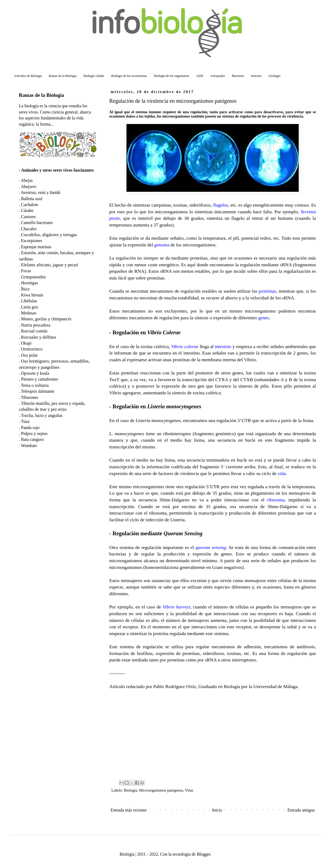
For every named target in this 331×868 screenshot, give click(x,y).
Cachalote (30, 205)
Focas (26, 271)
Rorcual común (34, 331)
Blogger (204, 854)
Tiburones (30, 397)
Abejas (27, 180)
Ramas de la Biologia (63, 76)
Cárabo (27, 210)
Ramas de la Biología (41, 95)
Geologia (274, 76)
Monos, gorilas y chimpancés (46, 319)
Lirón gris (30, 307)
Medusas (29, 313)
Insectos (256, 76)
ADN (200, 76)
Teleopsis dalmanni (38, 391)
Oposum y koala (35, 373)
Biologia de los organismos (172, 76)
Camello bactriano (37, 223)
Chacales (29, 229)
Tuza (25, 421)
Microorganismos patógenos (161, 790)
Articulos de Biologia (28, 76)
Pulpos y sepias (34, 433)
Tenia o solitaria (35, 385)
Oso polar (29, 355)
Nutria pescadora (36, 325)
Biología (131, 790)
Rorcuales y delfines (39, 337)
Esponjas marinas (36, 247)
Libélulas (29, 301)
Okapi (26, 343)
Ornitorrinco (32, 349)
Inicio (217, 810)
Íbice (25, 289)
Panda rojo (30, 428)
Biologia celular (94, 76)
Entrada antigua (301, 810)
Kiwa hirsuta (32, 295)
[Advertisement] (213, 734)
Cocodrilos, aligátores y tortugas (49, 235)
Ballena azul (32, 199)
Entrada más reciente (129, 810)
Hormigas (29, 283)
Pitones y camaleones (40, 379)
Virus (189, 790)
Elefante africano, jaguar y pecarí (50, 265)
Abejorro (29, 187)
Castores (28, 217)
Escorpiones (31, 241)
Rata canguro (32, 439)
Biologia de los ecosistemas (129, 76)
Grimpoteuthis (33, 277)
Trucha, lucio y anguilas (42, 415)
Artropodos (218, 76)
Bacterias (238, 76)
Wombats (29, 446)
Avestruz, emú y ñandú (41, 192)
